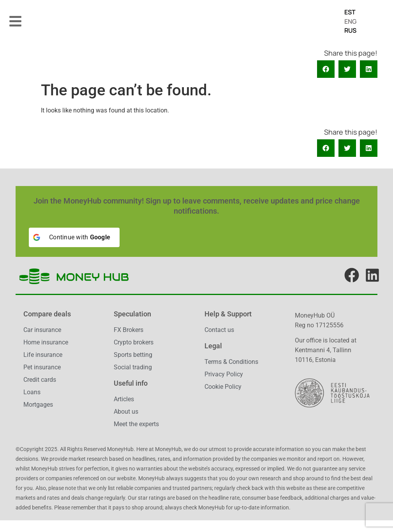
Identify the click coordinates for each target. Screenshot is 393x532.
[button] (16, 21)
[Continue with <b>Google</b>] (74, 237)
